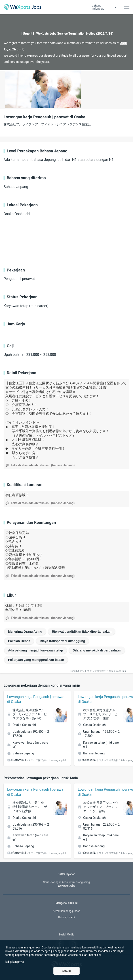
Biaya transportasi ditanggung (62, 641)
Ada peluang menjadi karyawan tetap (36, 650)
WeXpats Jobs (66, 884)
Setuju (67, 971)
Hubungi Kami (66, 917)
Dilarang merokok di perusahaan (97, 650)
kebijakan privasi (15, 962)
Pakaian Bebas (19, 641)
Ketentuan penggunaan (66, 911)
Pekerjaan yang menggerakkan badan (36, 660)
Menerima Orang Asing (25, 632)
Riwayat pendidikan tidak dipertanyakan (82, 632)
